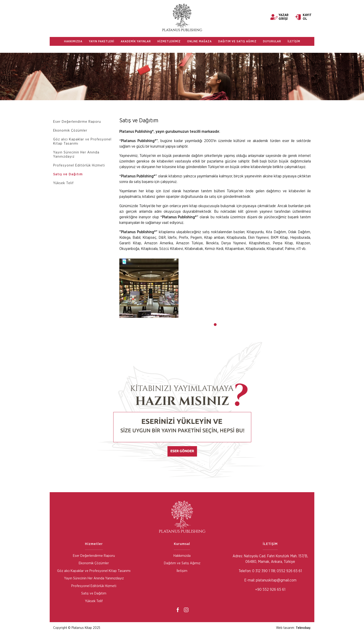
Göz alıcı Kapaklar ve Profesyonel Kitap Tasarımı (82, 141)
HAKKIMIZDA (73, 41)
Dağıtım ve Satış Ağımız (182, 563)
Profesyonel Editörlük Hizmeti (79, 165)
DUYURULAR (272, 41)
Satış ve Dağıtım (68, 174)
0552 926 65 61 (289, 571)
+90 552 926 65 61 (270, 590)
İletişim (182, 571)
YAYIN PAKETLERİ (102, 41)
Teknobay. (303, 628)
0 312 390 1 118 (263, 571)
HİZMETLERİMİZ (169, 41)
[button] (215, 325)
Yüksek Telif (63, 183)
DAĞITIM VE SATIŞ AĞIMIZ (237, 41)
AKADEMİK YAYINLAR (136, 41)
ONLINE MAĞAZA (199, 41)
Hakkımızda (182, 556)
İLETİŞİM (294, 41)
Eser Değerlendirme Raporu (77, 122)
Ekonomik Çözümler (70, 131)
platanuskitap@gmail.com (276, 580)
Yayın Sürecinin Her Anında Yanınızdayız (76, 154)
